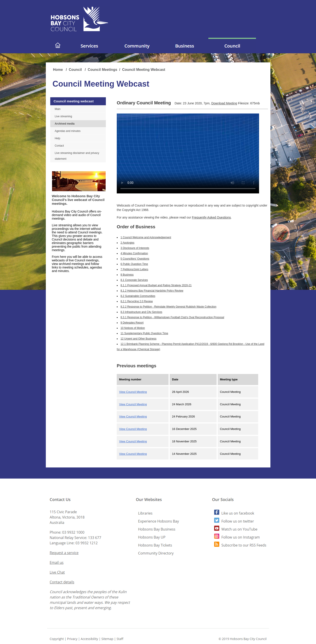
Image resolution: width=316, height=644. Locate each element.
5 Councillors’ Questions (135, 259)
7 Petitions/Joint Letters (134, 269)
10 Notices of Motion (133, 328)
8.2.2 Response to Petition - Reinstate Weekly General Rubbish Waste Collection (168, 307)
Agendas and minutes (68, 131)
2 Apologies (127, 243)
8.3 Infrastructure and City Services (141, 312)
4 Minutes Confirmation (134, 253)
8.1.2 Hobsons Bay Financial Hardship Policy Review (152, 291)
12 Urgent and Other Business (138, 339)
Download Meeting (224, 103)
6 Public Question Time (134, 264)
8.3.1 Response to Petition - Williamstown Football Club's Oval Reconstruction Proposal (172, 317)
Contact (59, 146)
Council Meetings (103, 70)
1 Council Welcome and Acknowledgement (146, 237)
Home (58, 70)
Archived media (65, 124)
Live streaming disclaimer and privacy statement (77, 156)
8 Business (127, 275)
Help (57, 138)
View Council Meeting (133, 392)
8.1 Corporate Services (134, 280)
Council (76, 70)
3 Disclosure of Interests (135, 248)
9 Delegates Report (132, 323)
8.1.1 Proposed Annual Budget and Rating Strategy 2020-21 (156, 285)
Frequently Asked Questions (211, 217)
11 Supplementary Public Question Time (144, 333)
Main (58, 109)
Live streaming (63, 116)
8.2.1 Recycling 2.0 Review (137, 301)
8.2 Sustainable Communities (138, 296)
